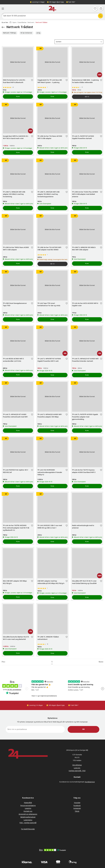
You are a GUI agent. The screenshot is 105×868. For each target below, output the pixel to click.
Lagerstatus (28, 820)
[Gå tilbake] (3, 27)
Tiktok (77, 811)
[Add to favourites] (32, 80)
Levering (28, 808)
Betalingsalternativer (28, 817)
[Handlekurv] (101, 9)
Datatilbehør (22, 23)
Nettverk (31, 23)
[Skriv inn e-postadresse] (35, 729)
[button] (79, 42)
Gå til (87, 97)
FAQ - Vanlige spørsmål (28, 823)
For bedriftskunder (28, 829)
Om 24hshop (77, 765)
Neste (101, 662)
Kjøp (18, 97)
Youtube (77, 803)
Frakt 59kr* (72, 2)
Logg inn (77, 768)
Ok (83, 729)
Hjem (14, 23)
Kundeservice (90, 782)
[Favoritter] (95, 9)
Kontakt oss (28, 811)
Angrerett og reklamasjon (28, 814)
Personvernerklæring (28, 806)
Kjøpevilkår (28, 803)
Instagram (77, 808)
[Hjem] (52, 9)
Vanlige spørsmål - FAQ (77, 771)
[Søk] (53, 16)
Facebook (77, 806)
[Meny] (3, 9)
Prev (3, 662)
